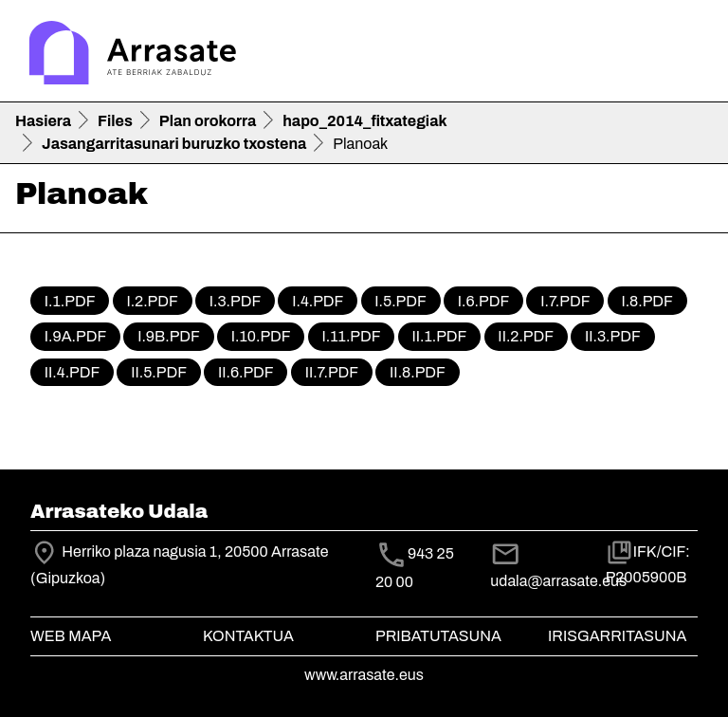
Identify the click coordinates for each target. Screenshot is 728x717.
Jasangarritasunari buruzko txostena (174, 144)
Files (115, 121)
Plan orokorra (208, 121)
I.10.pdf (261, 336)
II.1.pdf (439, 336)
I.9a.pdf (75, 336)
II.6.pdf (246, 372)
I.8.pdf (647, 301)
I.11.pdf (352, 336)
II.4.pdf (72, 372)
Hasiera (43, 121)
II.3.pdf (613, 336)
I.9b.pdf (169, 336)
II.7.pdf (332, 372)
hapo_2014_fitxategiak (364, 121)
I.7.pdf (565, 301)
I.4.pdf (318, 301)
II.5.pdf (159, 372)
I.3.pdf (235, 301)
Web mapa (71, 636)
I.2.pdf (152, 301)
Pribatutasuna (438, 636)
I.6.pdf (483, 301)
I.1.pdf (70, 301)
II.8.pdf (418, 372)
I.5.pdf (400, 301)
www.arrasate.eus (364, 675)
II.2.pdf (526, 336)
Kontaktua (248, 636)
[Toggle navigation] (686, 55)
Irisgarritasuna (618, 636)
